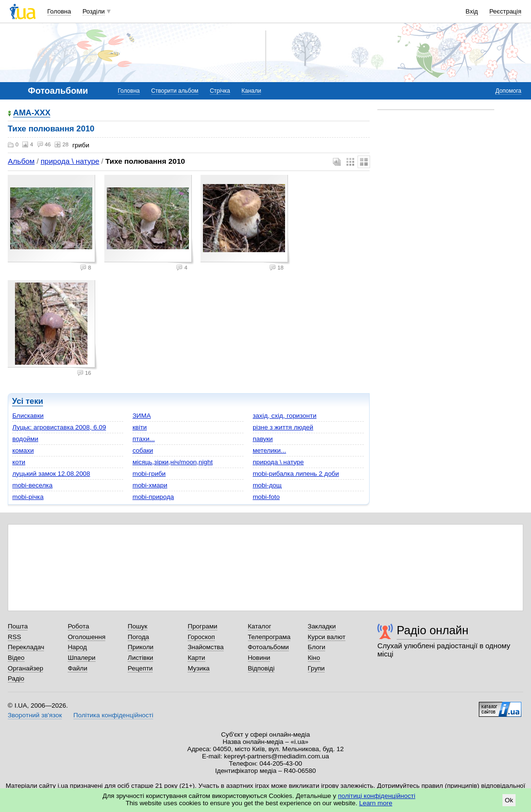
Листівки (140, 658)
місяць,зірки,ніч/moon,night (172, 462)
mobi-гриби (149, 474)
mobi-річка (28, 497)
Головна (59, 11)
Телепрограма (269, 637)
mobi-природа (153, 497)
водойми (25, 439)
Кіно (314, 658)
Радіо (16, 678)
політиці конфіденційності (377, 796)
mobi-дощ (267, 485)
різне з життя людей (283, 427)
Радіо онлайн (433, 630)
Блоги (317, 647)
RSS (14, 637)
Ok (509, 800)
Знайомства (206, 647)
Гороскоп (201, 637)
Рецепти (140, 668)
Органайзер (25, 668)
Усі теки (28, 401)
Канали (251, 91)
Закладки (322, 626)
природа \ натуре (70, 161)
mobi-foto (266, 497)
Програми (202, 626)
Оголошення (86, 637)
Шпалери (81, 658)
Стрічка (220, 91)
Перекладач (26, 647)
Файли (78, 668)
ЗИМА (142, 416)
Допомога (508, 91)
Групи (316, 668)
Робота (78, 626)
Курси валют (327, 637)
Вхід (472, 11)
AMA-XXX (32, 113)
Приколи (140, 647)
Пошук (137, 626)
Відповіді (261, 668)
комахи (23, 450)
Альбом (21, 161)
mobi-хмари (150, 485)
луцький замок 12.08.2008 (51, 474)
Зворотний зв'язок (35, 715)
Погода (138, 637)
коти (19, 462)
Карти (196, 658)
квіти (140, 427)
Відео (16, 658)
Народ (77, 647)
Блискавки (28, 416)
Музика (198, 668)
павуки (263, 439)
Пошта (18, 626)
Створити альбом (175, 91)
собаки (143, 450)
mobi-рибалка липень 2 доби (296, 474)
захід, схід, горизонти (285, 416)
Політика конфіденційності (113, 715)
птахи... (144, 439)
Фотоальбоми (268, 647)
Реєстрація (505, 11)
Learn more (376, 803)
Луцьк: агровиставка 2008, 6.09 (59, 427)
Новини (259, 658)
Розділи (94, 11)
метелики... (269, 450)
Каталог (260, 626)
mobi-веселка (32, 485)
